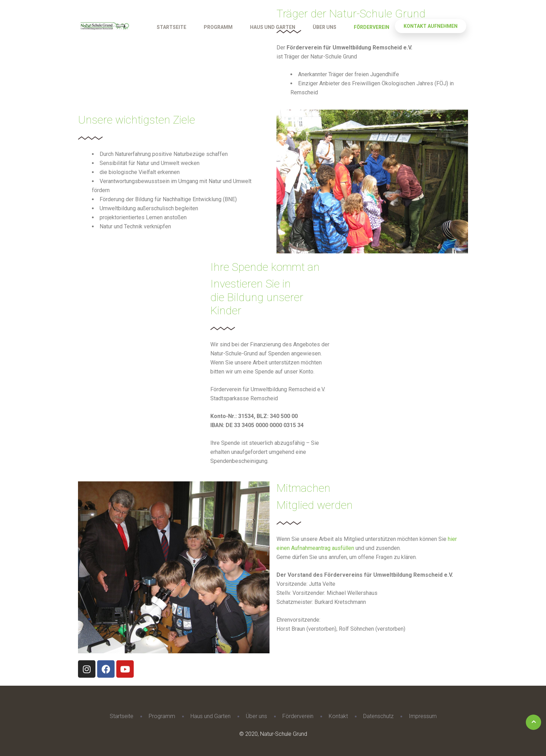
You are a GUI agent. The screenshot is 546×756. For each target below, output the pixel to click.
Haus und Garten (273, 27)
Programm (218, 27)
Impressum (423, 716)
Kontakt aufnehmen (431, 26)
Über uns (325, 27)
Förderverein (372, 27)
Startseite (171, 27)
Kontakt (338, 716)
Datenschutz (378, 716)
